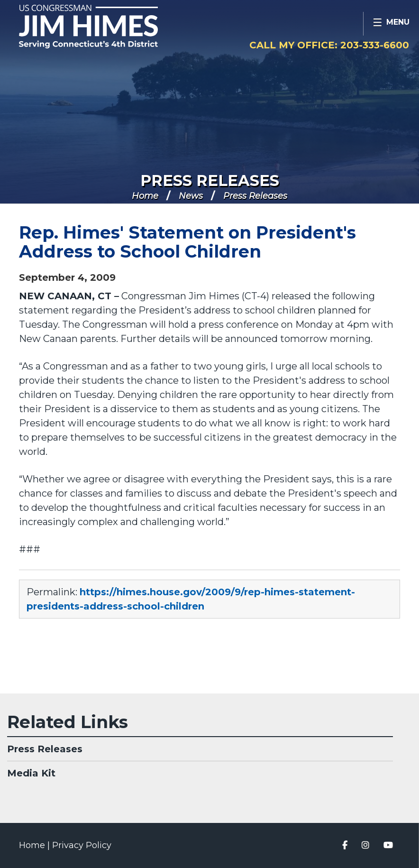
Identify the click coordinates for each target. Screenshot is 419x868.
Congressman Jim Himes (107, 27)
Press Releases (210, 180)
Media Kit (31, 773)
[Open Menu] (391, 24)
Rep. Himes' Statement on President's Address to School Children (187, 242)
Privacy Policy (82, 845)
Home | (36, 845)
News (191, 196)
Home (145, 196)
